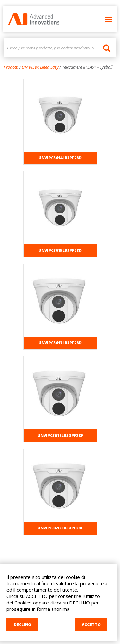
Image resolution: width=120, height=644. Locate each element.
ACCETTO (91, 625)
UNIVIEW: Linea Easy (40, 67)
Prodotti (11, 67)
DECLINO (23, 625)
